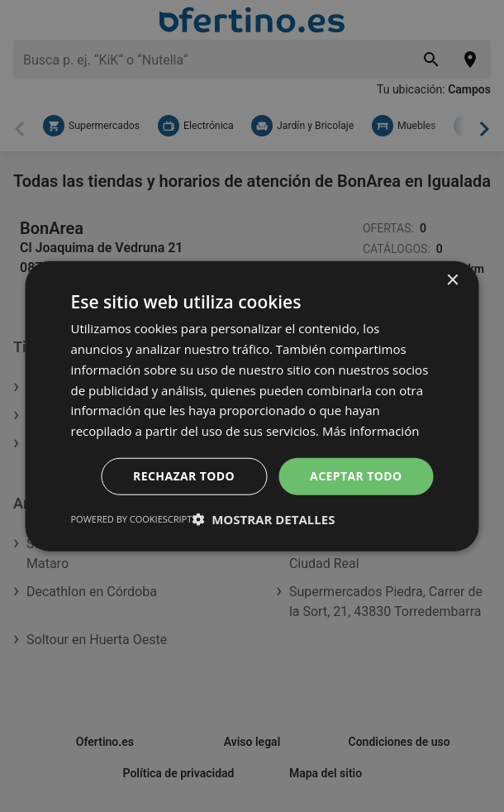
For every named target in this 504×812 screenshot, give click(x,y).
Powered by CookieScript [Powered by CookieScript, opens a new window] (132, 518)
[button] (263, 518)
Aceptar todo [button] (356, 476)
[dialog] (252, 406)
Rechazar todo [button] (184, 476)
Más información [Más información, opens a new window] (371, 431)
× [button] (452, 281)
